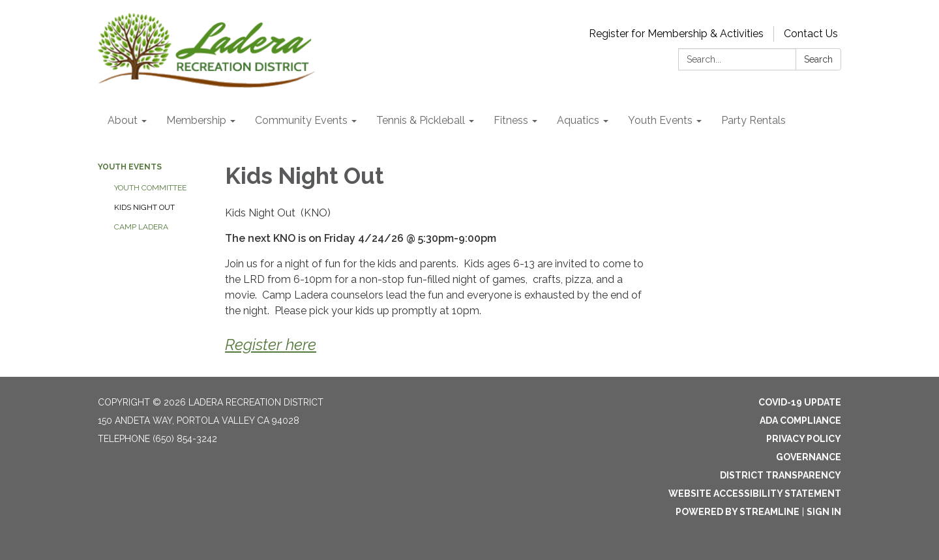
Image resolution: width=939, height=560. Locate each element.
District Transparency (781, 475)
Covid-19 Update (800, 402)
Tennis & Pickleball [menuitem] (421, 120)
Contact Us (811, 34)
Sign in (824, 512)
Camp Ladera (141, 227)
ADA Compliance (800, 420)
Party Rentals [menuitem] (753, 120)
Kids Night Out (144, 207)
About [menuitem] (123, 120)
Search (818, 59)
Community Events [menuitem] (301, 120)
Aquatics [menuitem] (578, 120)
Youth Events (130, 167)
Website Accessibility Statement (755, 494)
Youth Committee (150, 188)
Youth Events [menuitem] (660, 120)
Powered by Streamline (738, 512)
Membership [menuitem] (196, 120)
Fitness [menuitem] (511, 120)
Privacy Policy (804, 439)
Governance (809, 457)
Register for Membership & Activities (676, 34)
